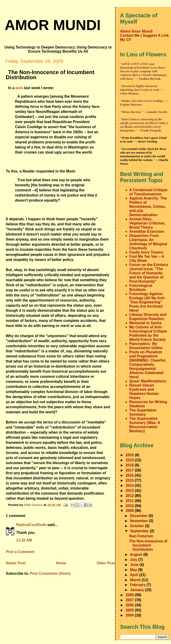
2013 (130, 491)
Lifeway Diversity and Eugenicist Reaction (148, 317)
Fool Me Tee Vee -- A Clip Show (147, 259)
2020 (130, 455)
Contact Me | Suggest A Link (145, 35)
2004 (130, 615)
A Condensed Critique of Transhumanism (148, 192)
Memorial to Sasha (145, 323)
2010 (130, 506)
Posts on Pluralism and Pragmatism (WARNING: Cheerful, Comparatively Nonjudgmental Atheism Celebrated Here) (148, 364)
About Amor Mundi (136, 31)
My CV (126, 40)
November (139, 521)
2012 (130, 496)
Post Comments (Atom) (50, 573)
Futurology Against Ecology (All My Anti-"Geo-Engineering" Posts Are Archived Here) (148, 302)
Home (61, 563)
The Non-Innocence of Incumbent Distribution (148, 545)
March (136, 580)
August (137, 555)
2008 (130, 595)
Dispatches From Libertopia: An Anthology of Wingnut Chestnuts (148, 242)
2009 (130, 511)
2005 (130, 610)
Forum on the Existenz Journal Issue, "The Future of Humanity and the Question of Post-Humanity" (149, 273)
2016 (130, 475)
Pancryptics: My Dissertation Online (146, 346)
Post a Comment (20, 552)
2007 (130, 600)
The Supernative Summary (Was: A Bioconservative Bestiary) (145, 425)
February (138, 585)
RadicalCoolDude (31, 525)
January (138, 590)
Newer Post (16, 563)
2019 (130, 460)
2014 (130, 485)
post (19, 88)
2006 (130, 605)
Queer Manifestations (148, 381)
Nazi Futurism (141, 536)
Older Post (106, 563)
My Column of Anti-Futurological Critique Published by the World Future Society (148, 333)
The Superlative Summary (143, 412)
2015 (130, 480)
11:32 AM (24, 540)
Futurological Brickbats (141, 288)
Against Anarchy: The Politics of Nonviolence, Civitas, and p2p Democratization (148, 207)
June (135, 565)
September (140, 531)
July (134, 560)
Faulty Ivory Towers (146, 252)
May (134, 570)
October (138, 526)
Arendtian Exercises (147, 231)
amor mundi (53, 25)
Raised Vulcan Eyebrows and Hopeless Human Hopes (144, 392)
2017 (130, 470)
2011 (130, 501)
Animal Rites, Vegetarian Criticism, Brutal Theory (147, 223)
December (139, 516)
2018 (130, 465)
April (134, 575)
